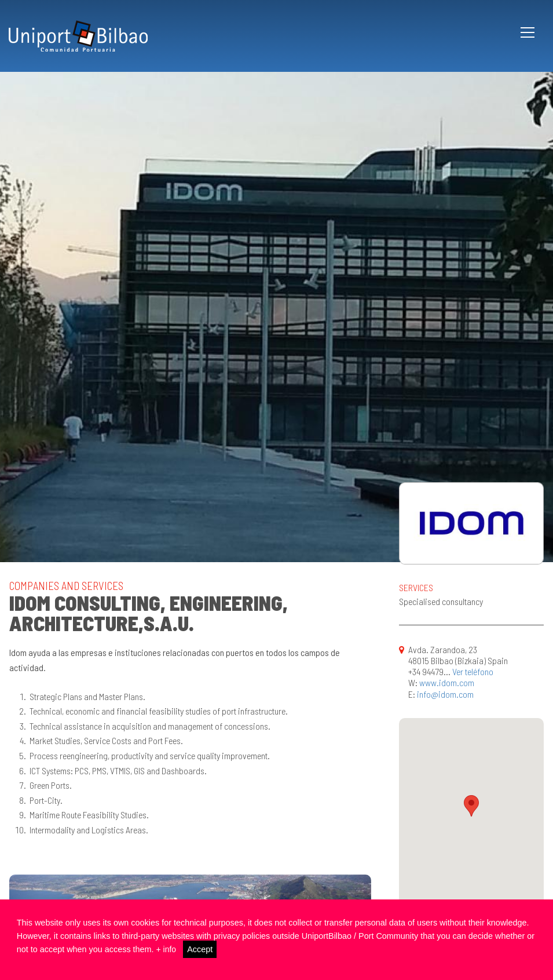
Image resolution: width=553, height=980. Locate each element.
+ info (167, 949)
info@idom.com (445, 694)
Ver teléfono (473, 671)
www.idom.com (447, 682)
